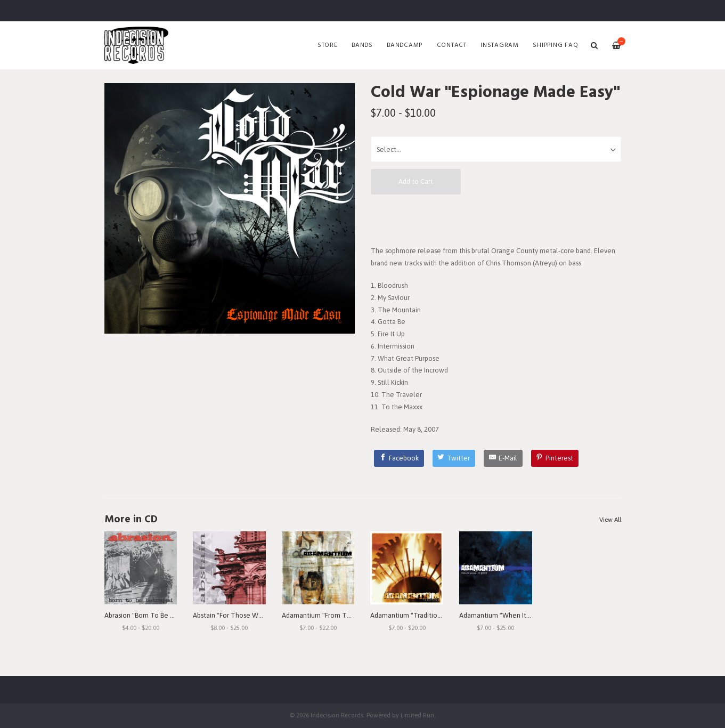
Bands (362, 45)
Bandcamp (405, 45)
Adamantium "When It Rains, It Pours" (516, 615)
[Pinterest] (555, 458)
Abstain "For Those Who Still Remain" (250, 615)
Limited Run (417, 715)
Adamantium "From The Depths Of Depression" (354, 615)
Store (328, 45)
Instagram (500, 45)
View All (610, 520)
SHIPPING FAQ (555, 45)
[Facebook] (399, 458)
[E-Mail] (503, 458)
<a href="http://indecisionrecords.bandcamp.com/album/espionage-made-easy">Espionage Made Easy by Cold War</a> (496, 220)
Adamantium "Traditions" (408, 615)
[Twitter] (454, 458)
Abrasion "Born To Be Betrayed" (152, 615)
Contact (452, 45)
